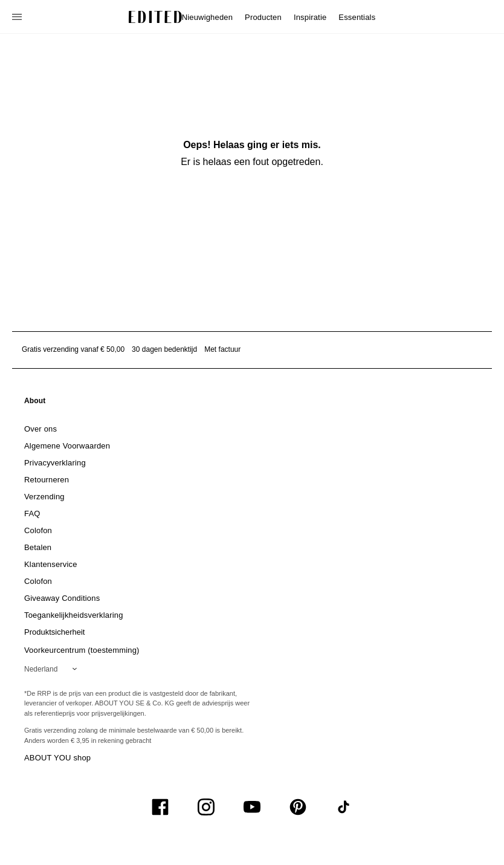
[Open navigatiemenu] (18, 17)
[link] (35, 403)
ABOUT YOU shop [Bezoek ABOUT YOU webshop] (57, 758)
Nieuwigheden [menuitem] (207, 17)
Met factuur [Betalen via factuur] (222, 349)
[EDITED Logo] (155, 17)
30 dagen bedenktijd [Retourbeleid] (164, 349)
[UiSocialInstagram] (206, 807)
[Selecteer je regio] (53, 669)
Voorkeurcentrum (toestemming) (82, 650)
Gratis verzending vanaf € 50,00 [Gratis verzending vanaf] (73, 349)
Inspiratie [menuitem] (310, 17)
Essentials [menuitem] (357, 17)
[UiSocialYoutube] (252, 807)
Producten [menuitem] (263, 17)
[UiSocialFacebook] (160, 807)
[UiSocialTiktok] (344, 807)
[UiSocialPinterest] (298, 807)
